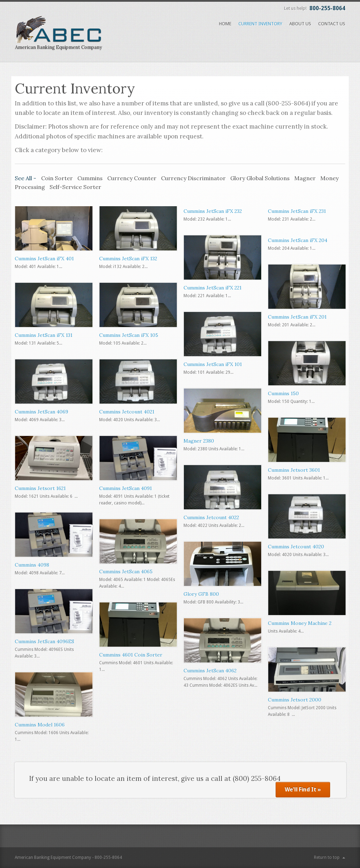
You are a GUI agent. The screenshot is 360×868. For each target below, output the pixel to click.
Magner (305, 178)
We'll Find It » (303, 789)
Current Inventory (260, 24)
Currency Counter (132, 178)
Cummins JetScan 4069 (41, 412)
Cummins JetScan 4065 (126, 572)
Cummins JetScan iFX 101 (213, 364)
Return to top (327, 857)
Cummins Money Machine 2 (300, 623)
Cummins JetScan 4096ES (44, 641)
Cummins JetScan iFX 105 (129, 335)
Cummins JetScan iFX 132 (128, 259)
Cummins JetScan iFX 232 (213, 211)
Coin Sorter (57, 178)
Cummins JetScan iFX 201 (297, 317)
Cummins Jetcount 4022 (211, 517)
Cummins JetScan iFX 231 (297, 211)
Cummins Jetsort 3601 (294, 470)
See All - (26, 178)
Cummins (90, 178)
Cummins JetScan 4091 (126, 488)
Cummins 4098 (32, 565)
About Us (300, 24)
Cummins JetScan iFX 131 (44, 335)
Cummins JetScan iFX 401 (44, 259)
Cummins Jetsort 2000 (295, 700)
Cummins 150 (283, 393)
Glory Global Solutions (260, 178)
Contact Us (332, 24)
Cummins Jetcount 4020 (296, 547)
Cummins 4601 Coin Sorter (131, 655)
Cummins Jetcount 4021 (127, 412)
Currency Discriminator (193, 178)
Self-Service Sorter (75, 187)
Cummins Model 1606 (40, 725)
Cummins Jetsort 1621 (40, 488)
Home (225, 24)
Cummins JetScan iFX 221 (213, 288)
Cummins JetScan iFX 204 (298, 240)
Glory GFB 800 (201, 594)
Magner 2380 (199, 441)
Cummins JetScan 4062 (210, 671)
